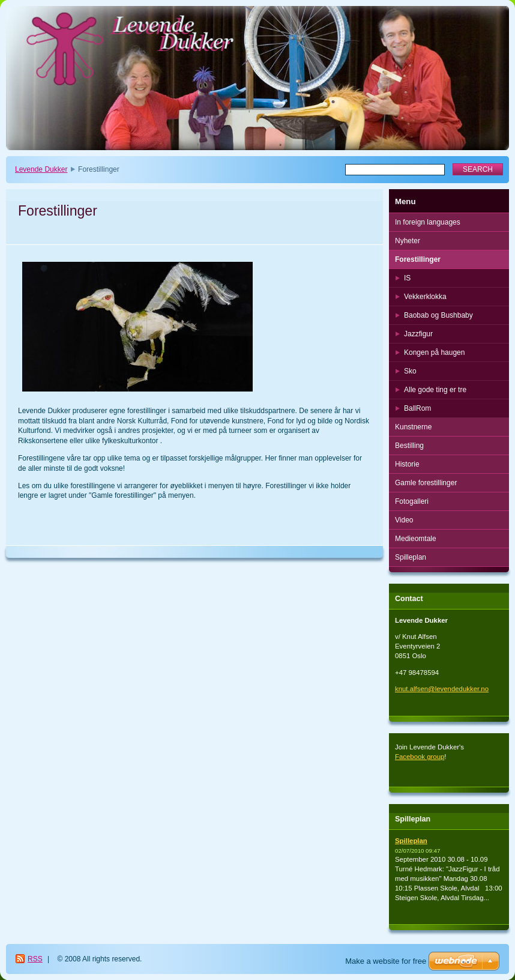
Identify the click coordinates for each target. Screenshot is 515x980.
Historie (407, 464)
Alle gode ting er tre (435, 390)
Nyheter (408, 241)
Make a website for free (386, 961)
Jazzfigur (418, 334)
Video (404, 520)
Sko (410, 371)
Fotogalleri (412, 501)
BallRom (417, 408)
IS (407, 278)
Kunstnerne (413, 427)
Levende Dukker (41, 169)
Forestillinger (418, 259)
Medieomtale (416, 539)
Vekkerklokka (425, 297)
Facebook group (420, 757)
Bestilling (409, 446)
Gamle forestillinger (426, 483)
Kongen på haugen (434, 352)
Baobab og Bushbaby (438, 315)
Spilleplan (411, 557)
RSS (35, 959)
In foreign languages (428, 222)
